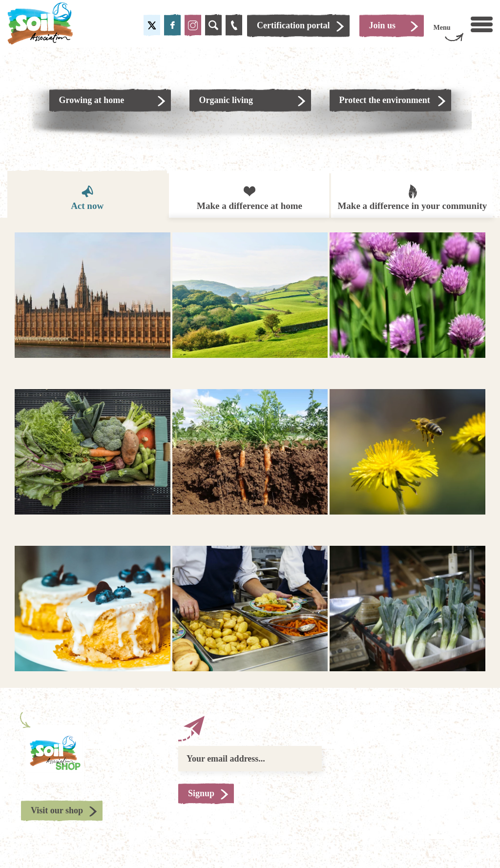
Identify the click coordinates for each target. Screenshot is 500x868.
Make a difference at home (250, 197)
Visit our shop (57, 810)
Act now (87, 197)
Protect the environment (385, 100)
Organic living (226, 100)
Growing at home (92, 100)
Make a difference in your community (412, 197)
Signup (201, 793)
